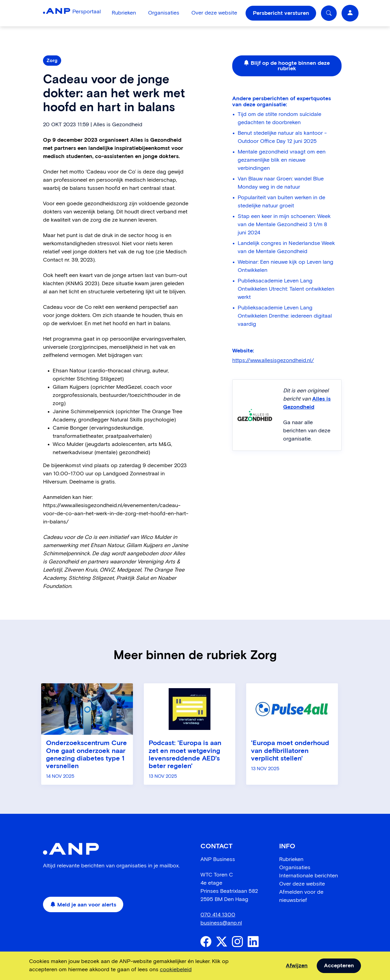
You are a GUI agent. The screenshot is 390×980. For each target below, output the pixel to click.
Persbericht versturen (281, 13)
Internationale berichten (309, 876)
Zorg (52, 61)
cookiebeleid (176, 970)
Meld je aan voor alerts (83, 905)
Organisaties (164, 13)
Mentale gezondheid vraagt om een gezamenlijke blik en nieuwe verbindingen (282, 160)
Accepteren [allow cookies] (339, 966)
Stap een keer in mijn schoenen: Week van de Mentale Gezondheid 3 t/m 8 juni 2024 (284, 225)
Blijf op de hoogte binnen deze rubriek (287, 66)
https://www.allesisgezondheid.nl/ (273, 361)
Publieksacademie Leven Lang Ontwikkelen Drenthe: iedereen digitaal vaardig (285, 316)
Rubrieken (124, 13)
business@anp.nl (221, 923)
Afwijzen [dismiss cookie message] (297, 966)
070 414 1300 (218, 915)
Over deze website (214, 13)
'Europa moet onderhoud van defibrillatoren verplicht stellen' (290, 751)
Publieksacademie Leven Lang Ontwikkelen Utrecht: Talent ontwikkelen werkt (286, 289)
